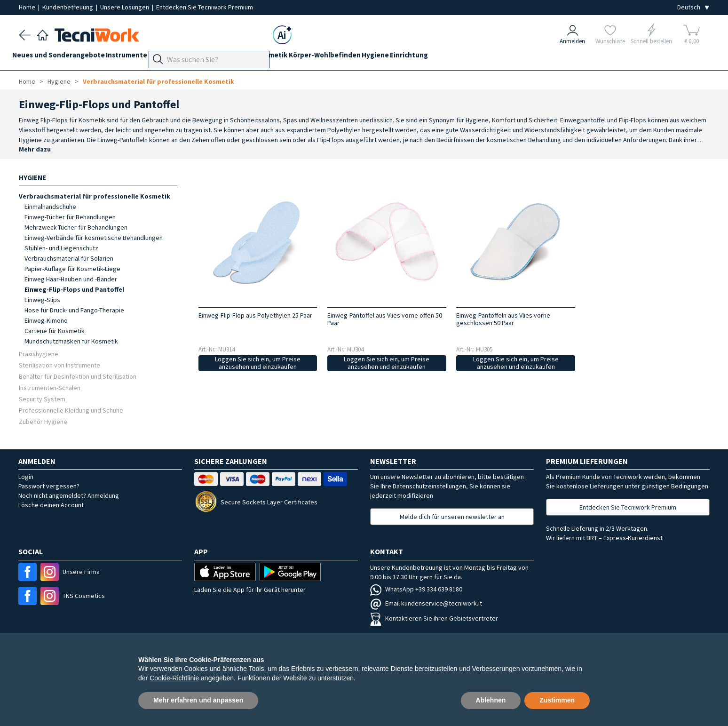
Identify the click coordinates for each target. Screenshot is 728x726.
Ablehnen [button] (491, 700)
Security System (42, 399)
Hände (252, 57)
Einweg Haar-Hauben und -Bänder (71, 279)
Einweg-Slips (42, 300)
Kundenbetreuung (68, 7)
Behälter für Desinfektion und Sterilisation (78, 376)
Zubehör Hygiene (43, 421)
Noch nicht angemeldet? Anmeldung (69, 495)
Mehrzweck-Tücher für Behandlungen (76, 227)
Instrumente (140, 57)
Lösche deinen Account (51, 505)
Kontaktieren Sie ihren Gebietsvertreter (434, 618)
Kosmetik (318, 57)
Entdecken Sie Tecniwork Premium (205, 7)
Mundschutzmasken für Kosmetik (71, 341)
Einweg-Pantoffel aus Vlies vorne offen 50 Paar (385, 319)
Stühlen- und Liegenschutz (61, 248)
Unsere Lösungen (125, 7)
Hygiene (434, 57)
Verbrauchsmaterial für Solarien (69, 258)
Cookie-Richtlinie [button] (174, 678)
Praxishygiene (39, 354)
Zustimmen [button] (557, 700)
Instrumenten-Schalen (50, 387)
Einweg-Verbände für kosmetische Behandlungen (94, 238)
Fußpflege (216, 57)
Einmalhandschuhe (50, 207)
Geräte (180, 57)
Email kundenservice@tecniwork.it (426, 603)
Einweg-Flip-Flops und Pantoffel (74, 289)
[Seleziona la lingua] (693, 7)
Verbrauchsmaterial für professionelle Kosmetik (158, 81)
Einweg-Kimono (46, 320)
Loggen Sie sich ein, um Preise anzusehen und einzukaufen (258, 363)
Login (26, 477)
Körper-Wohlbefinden (377, 57)
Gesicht (283, 57)
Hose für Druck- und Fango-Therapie (74, 310)
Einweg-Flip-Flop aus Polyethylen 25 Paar (255, 315)
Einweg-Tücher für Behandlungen (70, 217)
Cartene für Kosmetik (55, 331)
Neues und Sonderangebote (65, 57)
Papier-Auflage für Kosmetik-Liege (72, 269)
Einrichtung (474, 57)
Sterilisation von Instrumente (59, 365)
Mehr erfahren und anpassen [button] (198, 700)
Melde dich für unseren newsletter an (452, 517)
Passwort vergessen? (49, 486)
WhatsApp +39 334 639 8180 (416, 589)
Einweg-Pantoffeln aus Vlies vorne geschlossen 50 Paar (503, 319)
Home (28, 7)
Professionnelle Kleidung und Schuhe (71, 410)
